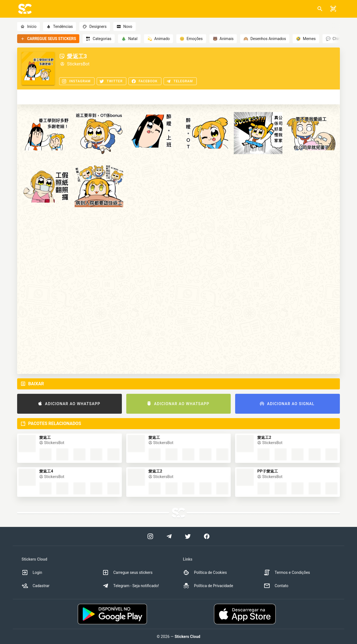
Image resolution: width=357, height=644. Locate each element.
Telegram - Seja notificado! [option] (131, 586)
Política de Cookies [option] (205, 572)
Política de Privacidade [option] (208, 586)
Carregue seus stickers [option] (127, 572)
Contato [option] (276, 586)
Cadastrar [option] (36, 586)
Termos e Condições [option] (287, 572)
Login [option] (32, 572)
